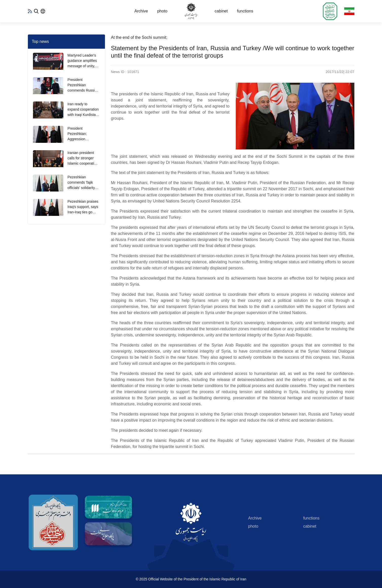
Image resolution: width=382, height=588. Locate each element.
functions (245, 11)
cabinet (221, 11)
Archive (141, 11)
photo (162, 11)
